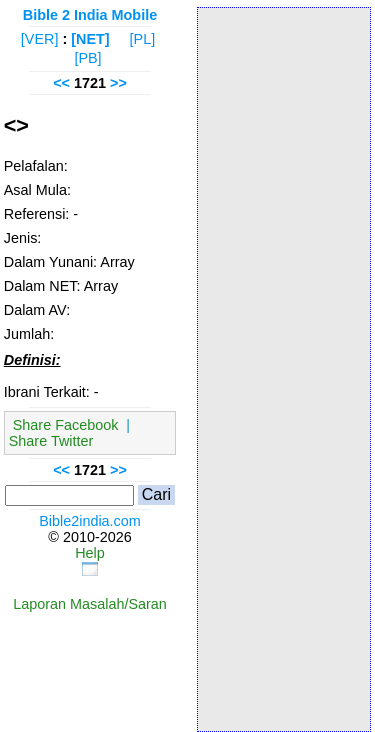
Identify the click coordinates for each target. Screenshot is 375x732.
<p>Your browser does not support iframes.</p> (284, 368)
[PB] (87, 58)
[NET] (90, 39)
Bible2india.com (90, 521)
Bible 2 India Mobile (90, 15)
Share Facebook (66, 425)
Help (90, 553)
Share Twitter (51, 441)
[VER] (40, 39)
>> (118, 83)
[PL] (143, 39)
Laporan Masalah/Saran (90, 604)
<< (61, 83)
